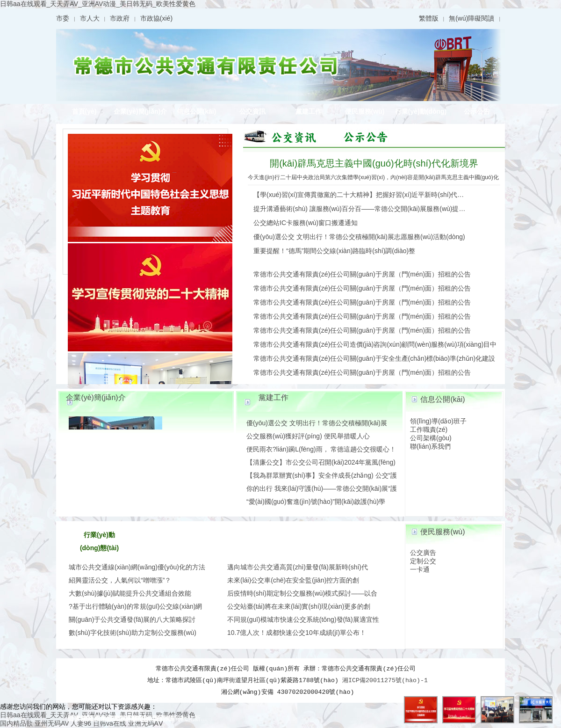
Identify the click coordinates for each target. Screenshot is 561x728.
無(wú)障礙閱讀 (471, 18)
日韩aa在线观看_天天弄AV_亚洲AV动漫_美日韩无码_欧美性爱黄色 (98, 4)
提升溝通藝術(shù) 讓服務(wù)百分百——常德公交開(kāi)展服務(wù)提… (359, 209)
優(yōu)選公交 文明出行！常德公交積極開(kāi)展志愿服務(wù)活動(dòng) (359, 237)
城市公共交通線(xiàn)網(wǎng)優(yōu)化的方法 (137, 567)
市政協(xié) (156, 18)
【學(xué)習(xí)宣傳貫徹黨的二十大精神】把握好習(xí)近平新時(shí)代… (359, 195)
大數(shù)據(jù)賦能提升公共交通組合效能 (130, 593)
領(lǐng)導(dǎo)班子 (438, 421)
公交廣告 (423, 553)
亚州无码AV (52, 723)
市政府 (120, 18)
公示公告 (477, 111)
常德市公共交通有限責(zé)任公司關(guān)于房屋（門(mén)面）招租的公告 (362, 274)
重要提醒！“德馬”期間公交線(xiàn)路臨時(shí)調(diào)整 (334, 251)
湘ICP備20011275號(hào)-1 (385, 681)
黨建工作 (309, 111)
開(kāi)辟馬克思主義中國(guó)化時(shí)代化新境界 (374, 163)
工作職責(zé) (429, 430)
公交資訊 (252, 111)
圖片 (285, 136)
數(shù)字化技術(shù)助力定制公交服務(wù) (133, 633)
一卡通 (420, 569)
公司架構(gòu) (431, 438)
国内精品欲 (16, 723)
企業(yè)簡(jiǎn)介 (140, 111)
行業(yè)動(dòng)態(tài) (421, 113)
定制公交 (423, 561)
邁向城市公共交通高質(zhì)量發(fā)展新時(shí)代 (298, 567)
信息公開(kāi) (197, 111)
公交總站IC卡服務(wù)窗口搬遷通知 (306, 223)
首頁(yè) (84, 111)
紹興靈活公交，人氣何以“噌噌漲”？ (120, 580)
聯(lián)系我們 (430, 446)
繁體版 (429, 18)
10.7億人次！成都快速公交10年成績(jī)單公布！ (297, 633)
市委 (63, 18)
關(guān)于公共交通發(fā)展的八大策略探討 (132, 619)
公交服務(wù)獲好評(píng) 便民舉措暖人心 (308, 436)
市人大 (90, 18)
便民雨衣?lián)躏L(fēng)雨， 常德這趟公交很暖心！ (321, 449)
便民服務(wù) (365, 111)
